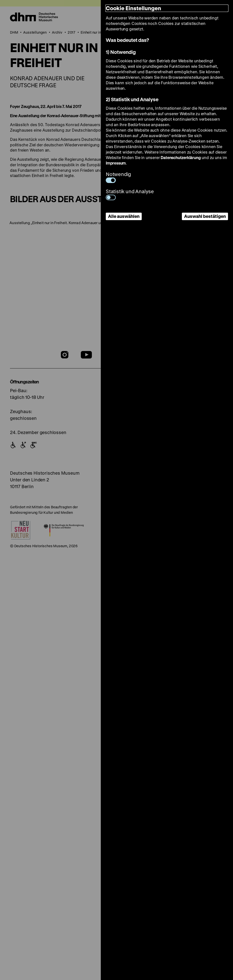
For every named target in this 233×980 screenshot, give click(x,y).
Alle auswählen (124, 216)
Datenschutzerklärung (181, 157)
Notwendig (118, 177)
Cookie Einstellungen (133, 8)
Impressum (116, 163)
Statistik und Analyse (130, 194)
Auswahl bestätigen (205, 216)
